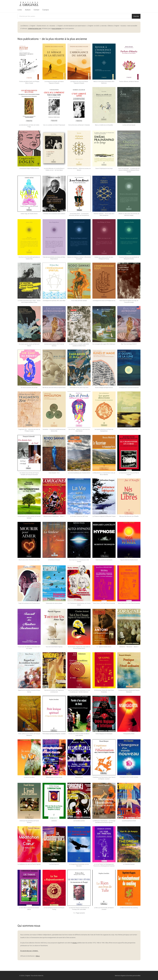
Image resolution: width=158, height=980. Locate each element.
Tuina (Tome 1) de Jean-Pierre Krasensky (104, 603)
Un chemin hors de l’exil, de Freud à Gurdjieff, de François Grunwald (29, 474)
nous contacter (57, 29)
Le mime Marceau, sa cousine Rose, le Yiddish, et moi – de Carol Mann (54, 169)
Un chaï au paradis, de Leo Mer (29, 388)
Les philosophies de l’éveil (129, 821)
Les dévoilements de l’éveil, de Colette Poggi (29, 126)
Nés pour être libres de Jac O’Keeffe (129, 516)
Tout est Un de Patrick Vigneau (54, 647)
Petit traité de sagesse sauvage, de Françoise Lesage (129, 301)
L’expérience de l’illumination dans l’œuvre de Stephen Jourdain (104, 778)
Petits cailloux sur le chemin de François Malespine (29, 735)
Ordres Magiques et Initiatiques (104, 734)
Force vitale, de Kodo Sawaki (79, 301)
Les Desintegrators (54, 864)
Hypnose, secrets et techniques (104, 560)
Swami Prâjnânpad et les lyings (104, 168)
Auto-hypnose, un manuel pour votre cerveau (79, 561)
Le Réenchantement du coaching (129, 908)
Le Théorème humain (129, 864)
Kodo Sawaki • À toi (54, 473)
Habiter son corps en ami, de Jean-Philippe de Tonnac (104, 258)
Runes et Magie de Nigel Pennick (104, 388)
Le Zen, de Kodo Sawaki (129, 125)
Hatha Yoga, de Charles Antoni (29, 214)
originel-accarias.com (35, 29)
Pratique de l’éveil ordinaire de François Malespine (129, 691)
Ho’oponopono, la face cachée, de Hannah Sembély (29, 517)
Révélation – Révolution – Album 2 (129, 647)
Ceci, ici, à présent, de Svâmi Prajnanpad (54, 125)
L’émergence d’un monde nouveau (129, 777)
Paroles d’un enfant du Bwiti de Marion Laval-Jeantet (79, 735)
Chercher (136, 16)
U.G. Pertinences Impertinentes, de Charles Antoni (79, 604)
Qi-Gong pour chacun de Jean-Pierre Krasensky (104, 691)
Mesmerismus (79, 777)
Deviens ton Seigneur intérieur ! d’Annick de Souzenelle (79, 258)
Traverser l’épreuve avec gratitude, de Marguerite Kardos (129, 258)
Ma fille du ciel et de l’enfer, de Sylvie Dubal (54, 388)
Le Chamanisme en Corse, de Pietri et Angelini (129, 474)
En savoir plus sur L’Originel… (29, 951)
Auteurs (28, 10)
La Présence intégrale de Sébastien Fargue (104, 516)
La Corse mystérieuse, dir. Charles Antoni (79, 473)
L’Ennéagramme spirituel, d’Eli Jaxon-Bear (54, 301)
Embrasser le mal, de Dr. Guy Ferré (79, 388)
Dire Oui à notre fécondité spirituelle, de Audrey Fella (29, 258)
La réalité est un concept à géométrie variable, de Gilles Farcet (79, 345)
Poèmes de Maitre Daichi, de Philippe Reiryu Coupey (29, 82)
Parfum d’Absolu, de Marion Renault (129, 82)
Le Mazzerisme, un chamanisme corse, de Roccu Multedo (104, 474)
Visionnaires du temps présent (54, 603)
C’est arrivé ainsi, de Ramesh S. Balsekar (79, 125)
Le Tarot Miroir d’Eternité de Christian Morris (29, 909)
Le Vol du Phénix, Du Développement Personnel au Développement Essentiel (104, 865)
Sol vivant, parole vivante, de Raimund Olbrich (29, 345)
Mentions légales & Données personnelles (128, 976)
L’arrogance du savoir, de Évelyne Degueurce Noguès (79, 82)
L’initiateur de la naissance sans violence (54, 214)
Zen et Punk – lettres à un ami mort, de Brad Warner (79, 430)
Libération (54, 821)
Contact (36, 10)
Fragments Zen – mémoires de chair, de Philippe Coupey (29, 430)
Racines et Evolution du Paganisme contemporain (54, 691)
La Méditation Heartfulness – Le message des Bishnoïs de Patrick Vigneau (104, 822)
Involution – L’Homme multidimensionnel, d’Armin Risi (54, 430)
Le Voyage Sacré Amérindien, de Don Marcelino (79, 865)
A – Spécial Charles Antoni (104, 647)
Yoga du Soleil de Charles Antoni (129, 560)
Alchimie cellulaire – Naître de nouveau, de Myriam (79, 169)
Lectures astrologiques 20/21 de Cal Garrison (54, 345)
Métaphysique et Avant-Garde (54, 777)
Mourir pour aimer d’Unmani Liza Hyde (29, 560)
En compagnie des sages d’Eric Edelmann (104, 344)
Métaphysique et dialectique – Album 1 (54, 516)
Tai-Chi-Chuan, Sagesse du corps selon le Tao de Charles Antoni (79, 648)
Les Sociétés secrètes (79, 821)
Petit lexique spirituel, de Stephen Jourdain (54, 734)
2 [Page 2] (75, 913)
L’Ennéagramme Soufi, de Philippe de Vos (104, 301)
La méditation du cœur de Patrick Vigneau (29, 864)
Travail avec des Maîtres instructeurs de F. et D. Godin (29, 648)
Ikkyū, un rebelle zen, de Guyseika (104, 125)
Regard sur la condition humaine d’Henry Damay (29, 691)
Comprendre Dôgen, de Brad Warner (29, 168)
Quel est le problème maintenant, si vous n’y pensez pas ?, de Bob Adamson (79, 691)
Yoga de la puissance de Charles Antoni (29, 603)
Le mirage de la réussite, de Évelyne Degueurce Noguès (54, 82)
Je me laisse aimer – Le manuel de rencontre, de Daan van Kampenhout (79, 215)
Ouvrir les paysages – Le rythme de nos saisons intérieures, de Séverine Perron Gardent (129, 170)
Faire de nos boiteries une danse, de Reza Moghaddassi (54, 258)
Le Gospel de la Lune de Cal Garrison (129, 388)
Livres (20, 10)
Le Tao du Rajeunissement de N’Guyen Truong (54, 909)
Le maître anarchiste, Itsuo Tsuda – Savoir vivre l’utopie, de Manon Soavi (29, 301)
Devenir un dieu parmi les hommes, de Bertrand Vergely (129, 215)
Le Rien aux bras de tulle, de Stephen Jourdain (104, 909)
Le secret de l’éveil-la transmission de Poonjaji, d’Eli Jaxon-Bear (79, 909)
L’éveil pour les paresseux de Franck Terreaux (29, 822)
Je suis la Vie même (29, 777)
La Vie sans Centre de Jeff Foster (79, 516)
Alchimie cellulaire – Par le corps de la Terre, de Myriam (104, 215)
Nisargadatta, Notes (129, 734)
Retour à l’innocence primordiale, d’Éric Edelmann (104, 82)
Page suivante (80, 913)
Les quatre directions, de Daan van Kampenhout (104, 430)
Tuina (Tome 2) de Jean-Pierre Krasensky (129, 603)
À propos (46, 10)
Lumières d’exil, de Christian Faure (129, 429)
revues (75, 943)
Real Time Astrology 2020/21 (129, 344)
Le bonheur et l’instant (54, 560)
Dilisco (38, 956)
